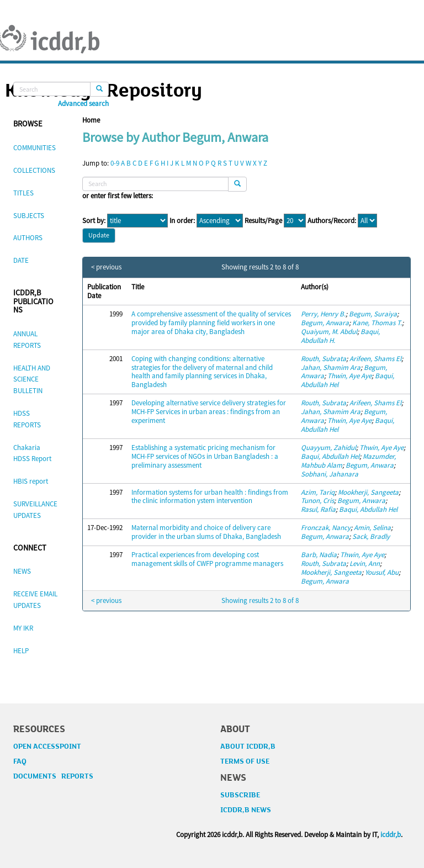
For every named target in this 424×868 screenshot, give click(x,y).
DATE (21, 260)
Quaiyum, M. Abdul (329, 332)
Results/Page (263, 221)
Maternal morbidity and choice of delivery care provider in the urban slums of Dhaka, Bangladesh (206, 532)
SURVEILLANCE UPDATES (35, 510)
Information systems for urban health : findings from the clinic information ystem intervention (210, 497)
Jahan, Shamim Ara (331, 367)
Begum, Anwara (325, 323)
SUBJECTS (29, 216)
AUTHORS (28, 238)
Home (91, 120)
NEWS (22, 571)
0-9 (115, 163)
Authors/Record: (332, 221)
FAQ (20, 761)
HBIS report (31, 481)
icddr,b (391, 835)
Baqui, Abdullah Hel (330, 456)
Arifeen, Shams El (375, 359)
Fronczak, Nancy (326, 528)
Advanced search (83, 104)
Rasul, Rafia (318, 509)
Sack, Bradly (371, 536)
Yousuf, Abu (382, 572)
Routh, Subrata (324, 359)
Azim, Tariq (318, 492)
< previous (106, 267)
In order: (182, 221)
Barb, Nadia (319, 555)
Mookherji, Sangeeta (368, 492)
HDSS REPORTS (27, 419)
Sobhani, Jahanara (330, 474)
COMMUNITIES (35, 148)
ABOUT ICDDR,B (248, 747)
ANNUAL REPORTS (27, 340)
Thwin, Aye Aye (349, 376)
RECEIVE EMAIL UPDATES (35, 600)
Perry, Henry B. (323, 314)
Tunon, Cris (317, 501)
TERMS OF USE (245, 761)
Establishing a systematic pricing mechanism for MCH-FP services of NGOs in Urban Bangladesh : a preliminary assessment (205, 456)
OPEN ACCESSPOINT (47, 747)
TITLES (23, 193)
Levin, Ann (365, 563)
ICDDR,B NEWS (246, 810)
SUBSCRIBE (240, 795)
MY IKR (23, 628)
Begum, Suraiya (373, 314)
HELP (21, 651)
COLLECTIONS (34, 170)
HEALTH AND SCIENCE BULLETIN (32, 380)
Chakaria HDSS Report (32, 453)
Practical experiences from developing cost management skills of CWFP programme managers (207, 559)
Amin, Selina (372, 528)
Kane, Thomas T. (377, 323)
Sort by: (94, 221)
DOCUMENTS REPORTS (53, 776)
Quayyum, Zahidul (328, 448)
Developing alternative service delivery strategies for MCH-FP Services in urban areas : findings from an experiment (209, 412)
